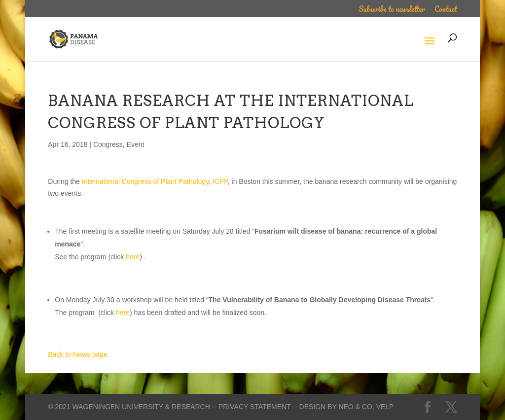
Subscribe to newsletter (392, 10)
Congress (108, 144)
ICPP (220, 181)
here (133, 257)
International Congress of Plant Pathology (145, 181)
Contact (446, 10)
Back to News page (78, 354)
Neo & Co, (356, 407)
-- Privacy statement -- (255, 407)
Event (136, 144)
